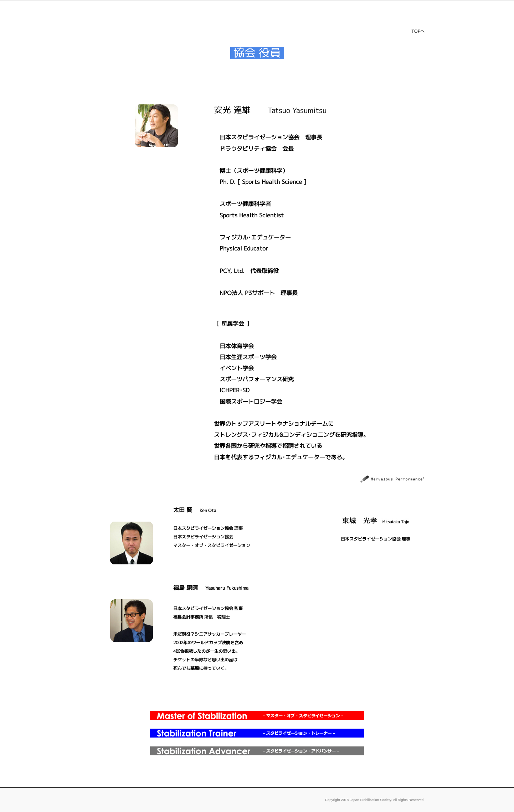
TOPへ (418, 31)
